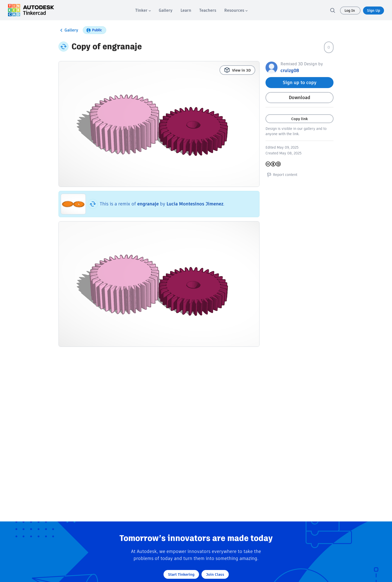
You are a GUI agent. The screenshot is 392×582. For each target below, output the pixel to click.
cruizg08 (290, 70)
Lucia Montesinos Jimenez (195, 204)
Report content (281, 175)
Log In (350, 11)
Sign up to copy (300, 82)
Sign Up (373, 11)
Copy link (299, 119)
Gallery (68, 30)
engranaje (148, 204)
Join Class (215, 574)
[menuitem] (143, 10)
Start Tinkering (181, 574)
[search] (332, 10)
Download (299, 97)
